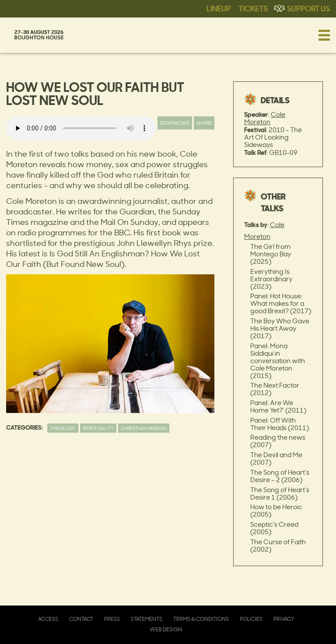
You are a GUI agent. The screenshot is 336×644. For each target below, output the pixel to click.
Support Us (308, 8)
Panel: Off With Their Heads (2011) (280, 424)
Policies (251, 619)
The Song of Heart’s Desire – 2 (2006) (280, 476)
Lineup (219, 8)
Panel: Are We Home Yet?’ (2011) (278, 406)
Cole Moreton (265, 118)
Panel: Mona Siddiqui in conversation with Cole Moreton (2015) (278, 361)
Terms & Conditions (201, 619)
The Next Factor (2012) (275, 389)
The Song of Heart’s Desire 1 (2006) (280, 493)
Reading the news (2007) (278, 441)
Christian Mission (144, 428)
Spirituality (98, 428)
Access (48, 619)
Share (204, 123)
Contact (81, 619)
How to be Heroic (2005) (276, 511)
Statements (147, 619)
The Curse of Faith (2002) (278, 546)
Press (112, 619)
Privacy (284, 619)
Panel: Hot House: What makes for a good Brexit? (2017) (281, 303)
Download (175, 123)
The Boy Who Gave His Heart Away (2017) (280, 328)
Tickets (253, 8)
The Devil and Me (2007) (276, 458)
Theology (63, 428)
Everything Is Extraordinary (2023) (271, 279)
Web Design (166, 629)
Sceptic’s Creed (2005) (274, 528)
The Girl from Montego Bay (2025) (271, 254)
